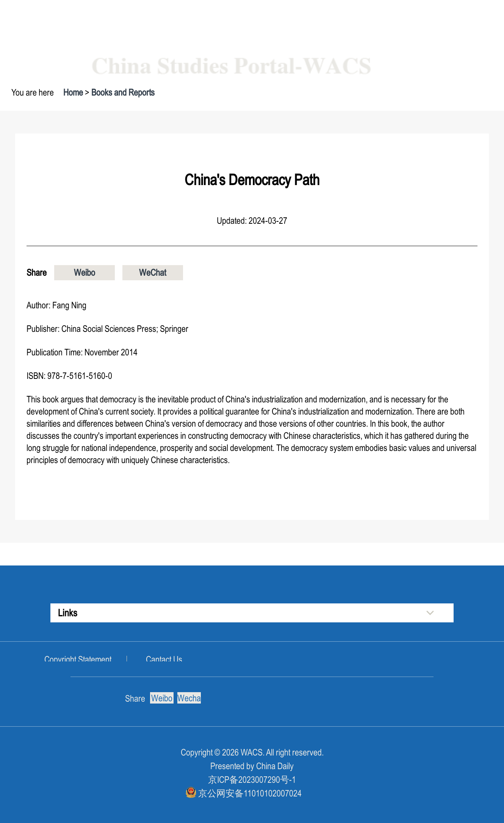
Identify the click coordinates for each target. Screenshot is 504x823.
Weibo (85, 273)
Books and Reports (123, 92)
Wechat (189, 698)
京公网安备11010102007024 (250, 793)
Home (73, 92)
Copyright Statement (78, 659)
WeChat (153, 273)
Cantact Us (164, 659)
